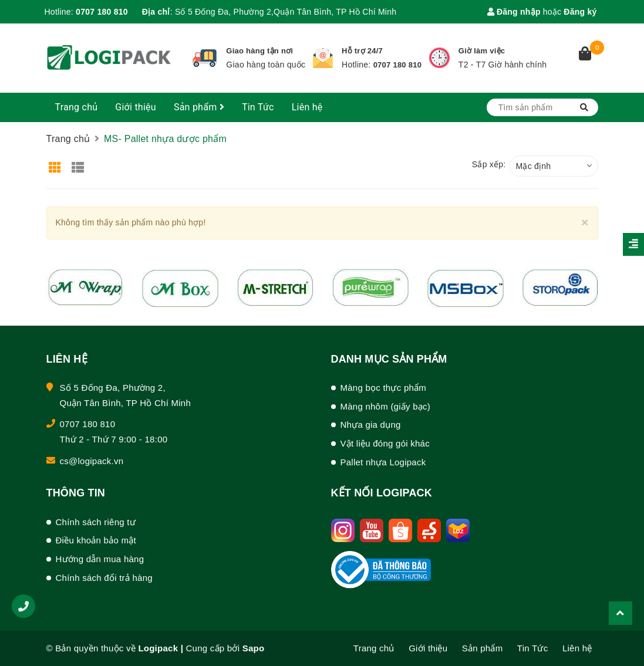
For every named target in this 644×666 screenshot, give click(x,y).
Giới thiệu (136, 107)
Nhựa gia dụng (371, 425)
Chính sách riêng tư (96, 522)
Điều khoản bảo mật (96, 540)
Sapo (254, 648)
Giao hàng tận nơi (259, 51)
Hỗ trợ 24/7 (362, 51)
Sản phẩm (199, 107)
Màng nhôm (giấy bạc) (386, 406)
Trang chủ (77, 107)
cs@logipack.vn (92, 461)
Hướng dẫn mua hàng (100, 559)
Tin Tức (258, 107)
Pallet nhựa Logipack (383, 462)
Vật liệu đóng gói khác (385, 443)
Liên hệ (307, 107)
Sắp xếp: (489, 164)
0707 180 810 (102, 12)
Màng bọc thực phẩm (384, 388)
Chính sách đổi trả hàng (104, 578)
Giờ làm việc (482, 51)
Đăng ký (580, 12)
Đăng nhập (514, 12)
